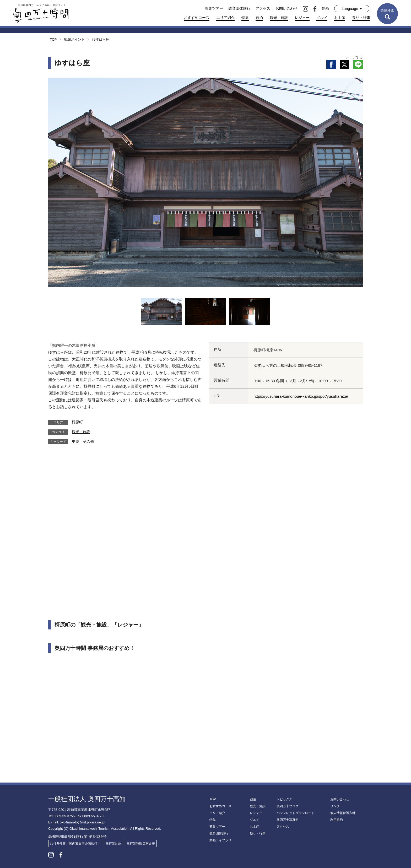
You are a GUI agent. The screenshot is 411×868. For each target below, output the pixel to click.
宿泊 (259, 18)
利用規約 (337, 820)
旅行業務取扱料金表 (141, 844)
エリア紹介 (225, 18)
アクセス (263, 8)
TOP (213, 799)
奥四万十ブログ (288, 806)
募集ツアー (214, 8)
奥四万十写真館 (288, 820)
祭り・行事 (361, 18)
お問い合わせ (286, 8)
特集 (245, 18)
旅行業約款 (113, 844)
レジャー (302, 18)
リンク (335, 806)
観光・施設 (279, 18)
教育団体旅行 (239, 8)
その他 (88, 441)
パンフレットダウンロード (295, 813)
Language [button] (352, 9)
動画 (325, 8)
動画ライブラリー (222, 840)
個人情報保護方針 (343, 813)
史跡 (75, 441)
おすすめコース (197, 18)
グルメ (322, 18)
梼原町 (77, 422)
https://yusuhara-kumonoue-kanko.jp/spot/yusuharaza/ (301, 396)
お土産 (340, 18)
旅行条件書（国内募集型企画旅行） (75, 844)
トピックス (284, 799)
